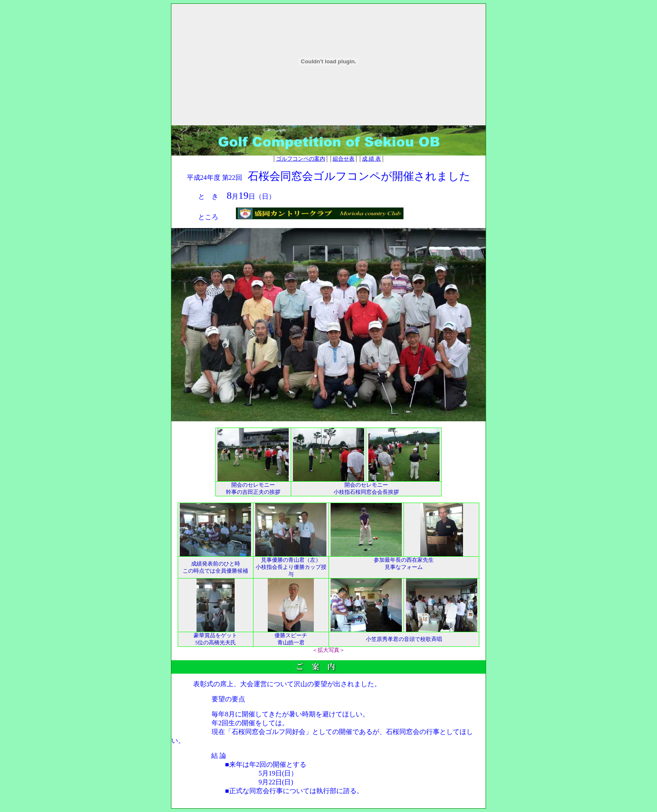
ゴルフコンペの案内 (301, 159)
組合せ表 (344, 159)
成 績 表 (371, 159)
